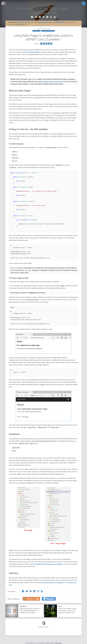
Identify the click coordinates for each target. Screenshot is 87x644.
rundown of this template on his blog (55, 82)
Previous (23, 606)
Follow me (11, 591)
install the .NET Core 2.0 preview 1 (53, 582)
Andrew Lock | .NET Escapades (43, 9)
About (39, 13)
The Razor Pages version (19, 278)
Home (32, 13)
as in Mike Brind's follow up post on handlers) (48, 564)
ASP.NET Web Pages (33, 52)
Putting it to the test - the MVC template (28, 129)
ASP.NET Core (36, 31)
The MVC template (16, 144)
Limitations (14, 434)
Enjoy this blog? (13, 599)
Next (60, 606)
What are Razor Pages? (20, 91)
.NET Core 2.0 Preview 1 (48, 31)
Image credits (58, 643)
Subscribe (47, 13)
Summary (14, 573)
